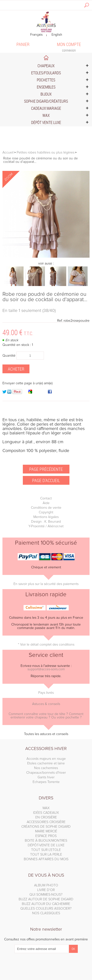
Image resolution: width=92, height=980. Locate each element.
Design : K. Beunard (46, 522)
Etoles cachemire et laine (46, 763)
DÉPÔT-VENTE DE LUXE (46, 845)
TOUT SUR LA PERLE (46, 855)
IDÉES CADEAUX (46, 813)
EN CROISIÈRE (46, 817)
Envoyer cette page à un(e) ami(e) (27, 383)
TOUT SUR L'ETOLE (46, 850)
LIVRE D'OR (46, 890)
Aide (46, 503)
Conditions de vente (46, 508)
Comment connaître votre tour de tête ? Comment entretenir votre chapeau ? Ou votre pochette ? (46, 716)
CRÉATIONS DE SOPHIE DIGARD (46, 827)
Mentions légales (46, 517)
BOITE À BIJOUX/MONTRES (46, 841)
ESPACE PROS (46, 836)
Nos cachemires (46, 768)
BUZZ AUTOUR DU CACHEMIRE (46, 904)
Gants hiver (46, 777)
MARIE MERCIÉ (46, 831)
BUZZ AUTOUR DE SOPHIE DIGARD (46, 899)
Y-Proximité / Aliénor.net (46, 526)
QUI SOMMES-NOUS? (46, 895)
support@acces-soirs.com (46, 669)
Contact (46, 498)
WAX (46, 808)
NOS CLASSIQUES (46, 913)
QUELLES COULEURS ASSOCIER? (46, 909)
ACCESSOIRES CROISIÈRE (46, 822)
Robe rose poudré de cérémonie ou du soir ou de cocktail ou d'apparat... (45, 297)
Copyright (46, 512)
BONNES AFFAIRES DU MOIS (46, 859)
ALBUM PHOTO (46, 885)
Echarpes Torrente (46, 782)
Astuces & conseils (46, 704)
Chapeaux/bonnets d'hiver (46, 773)
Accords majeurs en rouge (46, 759)
